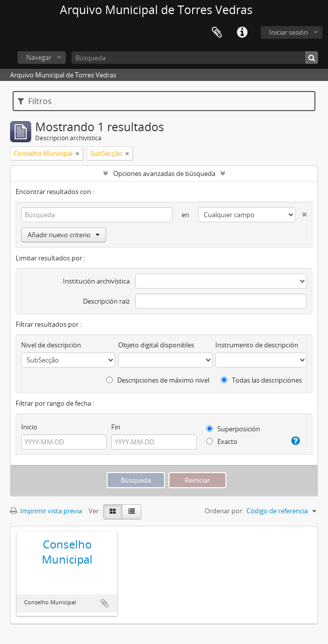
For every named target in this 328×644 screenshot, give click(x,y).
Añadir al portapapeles (105, 603)
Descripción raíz (106, 301)
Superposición (233, 429)
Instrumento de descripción (257, 345)
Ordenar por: (224, 511)
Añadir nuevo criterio (64, 235)
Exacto (222, 441)
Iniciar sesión (289, 32)
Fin (116, 427)
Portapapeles (217, 33)
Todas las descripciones (261, 380)
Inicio (29, 427)
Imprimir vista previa (46, 511)
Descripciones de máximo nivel (158, 380)
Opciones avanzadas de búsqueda (164, 173)
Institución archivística (96, 281)
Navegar (39, 57)
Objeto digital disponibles (156, 345)
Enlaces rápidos (242, 33)
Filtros (35, 101)
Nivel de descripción (51, 345)
